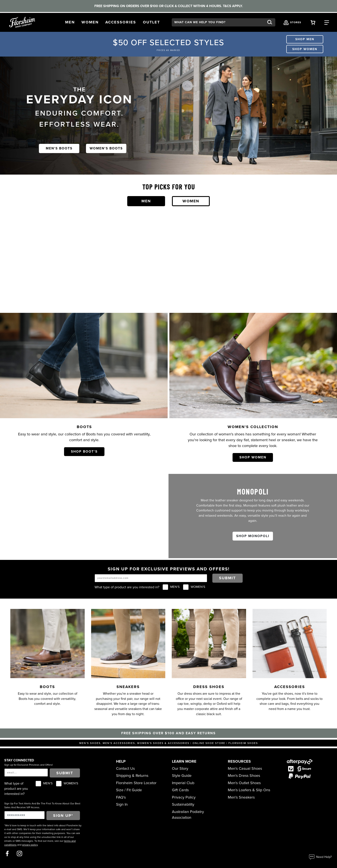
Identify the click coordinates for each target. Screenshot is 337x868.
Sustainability (183, 804)
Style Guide (182, 776)
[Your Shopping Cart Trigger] (313, 22)
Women (191, 201)
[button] (70, 22)
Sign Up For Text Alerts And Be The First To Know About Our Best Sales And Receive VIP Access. (42, 805)
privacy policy (30, 845)
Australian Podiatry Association (188, 815)
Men (146, 201)
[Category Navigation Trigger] (327, 22)
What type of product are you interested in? (127, 587)
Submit (227, 578)
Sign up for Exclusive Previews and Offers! (29, 765)
